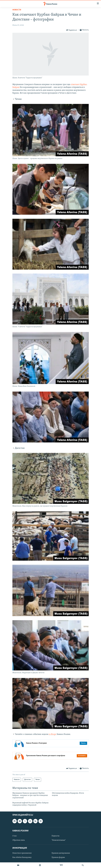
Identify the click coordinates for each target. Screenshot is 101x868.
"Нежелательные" (59, 840)
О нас (15, 836)
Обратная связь (19, 840)
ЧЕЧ (61, 865)
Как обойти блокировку (22, 857)
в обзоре (53, 734)
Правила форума (58, 857)
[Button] (72, 30)
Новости (17, 10)
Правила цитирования (61, 853)
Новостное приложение (22, 853)
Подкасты (55, 836)
